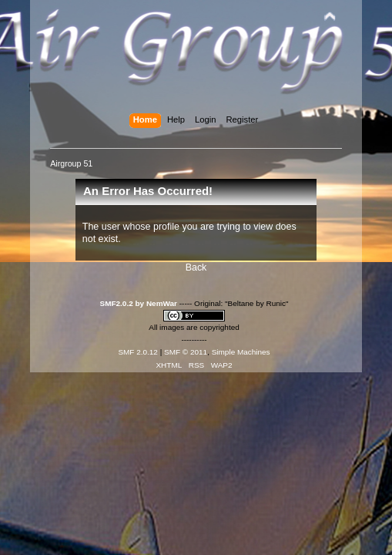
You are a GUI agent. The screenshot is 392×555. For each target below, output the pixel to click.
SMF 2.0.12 (138, 352)
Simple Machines (241, 352)
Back (196, 267)
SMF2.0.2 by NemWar (139, 303)
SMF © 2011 (186, 352)
